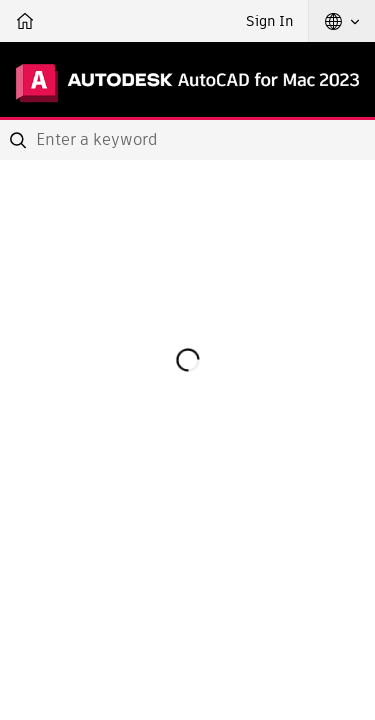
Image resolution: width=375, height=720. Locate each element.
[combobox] (187, 140)
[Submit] (20, 140)
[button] (342, 21)
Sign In (269, 21)
